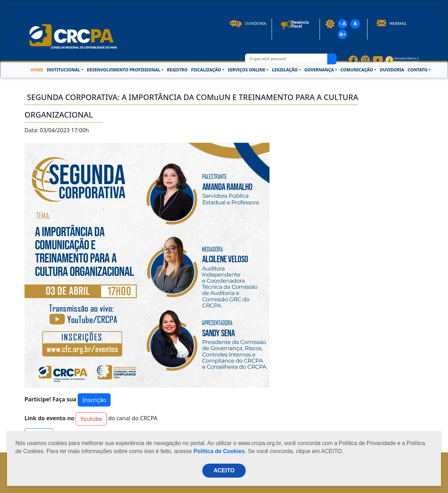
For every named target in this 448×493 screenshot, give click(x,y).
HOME (37, 70)
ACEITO (224, 470)
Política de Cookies (219, 451)
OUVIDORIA (392, 70)
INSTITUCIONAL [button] (64, 70)
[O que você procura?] (286, 59)
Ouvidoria (248, 23)
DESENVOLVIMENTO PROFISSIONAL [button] (124, 70)
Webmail (391, 23)
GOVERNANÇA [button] (319, 70)
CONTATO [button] (418, 70)
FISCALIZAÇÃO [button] (206, 70)
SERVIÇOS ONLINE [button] (247, 70)
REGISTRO (177, 70)
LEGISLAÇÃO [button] (285, 70)
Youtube (91, 419)
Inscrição (94, 400)
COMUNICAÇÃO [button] (357, 70)
